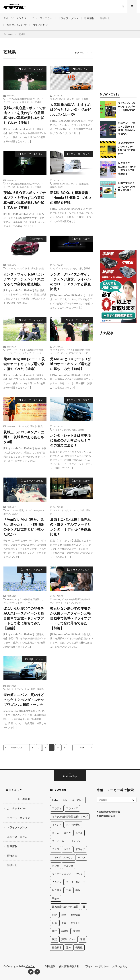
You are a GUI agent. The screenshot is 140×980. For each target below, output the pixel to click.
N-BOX (10, 599)
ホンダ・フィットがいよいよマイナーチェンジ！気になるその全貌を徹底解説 (24, 279)
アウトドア (12, 350)
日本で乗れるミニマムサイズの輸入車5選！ (126, 187)
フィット (11, 268)
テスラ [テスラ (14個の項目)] (56, 849)
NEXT (83, 748)
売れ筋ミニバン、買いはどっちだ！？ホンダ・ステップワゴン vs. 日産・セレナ (24, 700)
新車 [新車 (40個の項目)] (64, 915)
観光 (40, 426)
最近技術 (84, 184)
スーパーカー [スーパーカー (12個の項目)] (59, 841)
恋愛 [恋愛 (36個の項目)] (55, 915)
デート (17, 353)
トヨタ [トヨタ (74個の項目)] (67, 849)
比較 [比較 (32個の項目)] (55, 931)
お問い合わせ (40, 25)
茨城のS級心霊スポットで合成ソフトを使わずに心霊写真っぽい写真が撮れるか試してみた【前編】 (25, 200)
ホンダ (15, 102)
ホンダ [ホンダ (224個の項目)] (56, 866)
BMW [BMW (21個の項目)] (55, 800)
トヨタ (65, 268)
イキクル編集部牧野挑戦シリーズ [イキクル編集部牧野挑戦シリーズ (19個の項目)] (70, 816)
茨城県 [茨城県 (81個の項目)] (77, 931)
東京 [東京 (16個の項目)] (64, 923)
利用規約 (50, 966)
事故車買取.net (106, 816)
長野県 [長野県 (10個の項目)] (79, 947)
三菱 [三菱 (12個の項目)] (69, 890)
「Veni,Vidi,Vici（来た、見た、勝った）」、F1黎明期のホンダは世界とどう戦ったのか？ (24, 527)
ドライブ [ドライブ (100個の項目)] (80, 849)
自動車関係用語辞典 (108, 812)
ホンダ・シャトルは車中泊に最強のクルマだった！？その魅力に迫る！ (70, 440)
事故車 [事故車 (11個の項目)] (56, 898)
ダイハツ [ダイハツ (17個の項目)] (76, 841)
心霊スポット (26, 102)
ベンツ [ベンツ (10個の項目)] (82, 857)
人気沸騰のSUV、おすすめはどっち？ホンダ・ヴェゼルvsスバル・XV (70, 110)
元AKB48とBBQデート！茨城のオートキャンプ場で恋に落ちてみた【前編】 (71, 364)
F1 (8, 510)
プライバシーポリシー (96, 966)
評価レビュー (108, 18)
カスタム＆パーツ (17, 25)
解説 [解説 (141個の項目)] (55, 939)
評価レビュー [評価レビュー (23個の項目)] (69, 939)
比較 (78, 99)
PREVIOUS (17, 748)
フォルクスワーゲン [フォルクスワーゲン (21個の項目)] (63, 857)
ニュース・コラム (42, 18)
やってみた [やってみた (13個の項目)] (78, 800)
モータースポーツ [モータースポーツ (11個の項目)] (76, 882)
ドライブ (26, 353)
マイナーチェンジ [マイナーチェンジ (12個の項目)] (62, 874)
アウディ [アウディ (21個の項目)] (57, 808)
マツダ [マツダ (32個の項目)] (79, 874)
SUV (55, 99)
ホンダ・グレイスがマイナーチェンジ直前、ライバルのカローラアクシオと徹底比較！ (70, 282)
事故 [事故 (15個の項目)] (78, 890)
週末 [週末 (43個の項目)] (69, 947)
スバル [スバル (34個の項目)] (79, 833)
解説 (61, 187)
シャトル (58, 430)
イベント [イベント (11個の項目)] (57, 825)
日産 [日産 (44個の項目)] (55, 923)
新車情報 (89, 18)
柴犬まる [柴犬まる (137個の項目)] (75, 923)
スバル (62, 99)
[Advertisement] (118, 67)
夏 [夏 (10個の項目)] (84, 907)
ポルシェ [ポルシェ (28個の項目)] (69, 866)
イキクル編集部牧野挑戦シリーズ (23, 99)
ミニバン (74, 510)
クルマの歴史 (17, 510)
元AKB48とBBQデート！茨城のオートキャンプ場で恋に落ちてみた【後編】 (24, 364)
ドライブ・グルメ (68, 18)
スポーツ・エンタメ (15, 18)
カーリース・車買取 (19, 799)
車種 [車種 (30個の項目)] (83, 939)
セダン (57, 268)
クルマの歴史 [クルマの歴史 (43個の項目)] (73, 825)
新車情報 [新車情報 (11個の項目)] (75, 915)
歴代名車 (12, 856)
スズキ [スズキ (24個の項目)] (67, 833)
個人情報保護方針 (69, 966)
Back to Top (70, 776)
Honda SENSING (61, 184)
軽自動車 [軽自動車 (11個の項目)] (57, 947)
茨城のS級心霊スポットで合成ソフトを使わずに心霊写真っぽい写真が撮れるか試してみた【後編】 (25, 115)
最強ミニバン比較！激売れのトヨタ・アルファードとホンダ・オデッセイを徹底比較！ (70, 527)
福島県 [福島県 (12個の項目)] (65, 931)
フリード (37, 353)
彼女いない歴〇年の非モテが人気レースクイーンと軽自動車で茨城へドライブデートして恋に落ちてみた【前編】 (70, 618)
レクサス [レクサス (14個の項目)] (57, 890)
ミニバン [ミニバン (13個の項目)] (57, 882)
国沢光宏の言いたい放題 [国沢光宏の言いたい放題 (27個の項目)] (65, 907)
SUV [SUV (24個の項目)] (65, 800)
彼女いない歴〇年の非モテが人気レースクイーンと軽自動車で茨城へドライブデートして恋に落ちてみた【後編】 (24, 618)
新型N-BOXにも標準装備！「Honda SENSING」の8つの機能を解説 (71, 198)
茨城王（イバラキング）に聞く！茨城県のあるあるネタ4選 (24, 437)
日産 (27, 689)
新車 (27, 268)
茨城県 (38, 102)
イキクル (30, 966)
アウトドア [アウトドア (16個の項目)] (72, 808)
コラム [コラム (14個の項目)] (56, 833)
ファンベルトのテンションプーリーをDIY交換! (127, 107)
